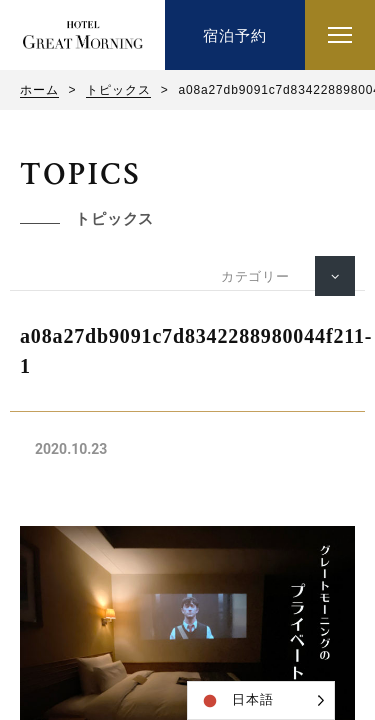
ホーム (39, 90)
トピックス (118, 90)
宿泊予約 (234, 35)
